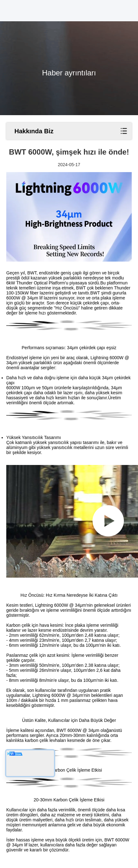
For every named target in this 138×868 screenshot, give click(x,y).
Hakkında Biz (34, 131)
